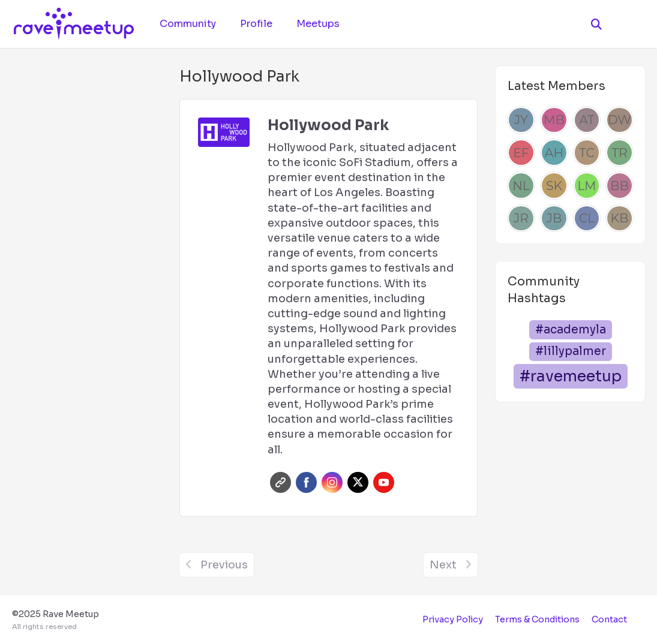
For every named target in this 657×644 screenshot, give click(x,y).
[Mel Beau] (554, 120)
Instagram (332, 482)
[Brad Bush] (619, 186)
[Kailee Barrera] (619, 219)
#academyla (571, 329)
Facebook (306, 482)
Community (188, 24)
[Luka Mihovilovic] (587, 186)
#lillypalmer (571, 351)
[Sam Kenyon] (554, 186)
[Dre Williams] (619, 120)
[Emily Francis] (521, 153)
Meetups (318, 24)
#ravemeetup (571, 376)
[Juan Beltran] (554, 219)
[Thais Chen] (587, 153)
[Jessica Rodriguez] (521, 219)
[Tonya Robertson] (619, 153)
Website (280, 482)
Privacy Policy (453, 619)
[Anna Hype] (554, 153)
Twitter (358, 482)
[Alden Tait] (587, 120)
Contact (609, 619)
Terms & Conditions (537, 619)
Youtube (384, 482)
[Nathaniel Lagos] (521, 186)
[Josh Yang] (521, 120)
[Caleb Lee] (587, 219)
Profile (256, 24)
